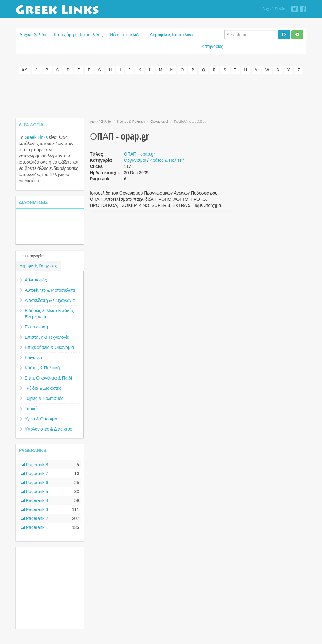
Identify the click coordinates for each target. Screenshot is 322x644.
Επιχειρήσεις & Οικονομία (49, 347)
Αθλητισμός (36, 280)
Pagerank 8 (34, 465)
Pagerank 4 (34, 500)
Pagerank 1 (34, 527)
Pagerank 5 (34, 492)
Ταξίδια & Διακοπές (43, 388)
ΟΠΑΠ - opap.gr (139, 154)
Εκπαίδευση (36, 327)
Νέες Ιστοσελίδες (126, 35)
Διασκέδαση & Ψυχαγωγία (50, 300)
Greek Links (36, 137)
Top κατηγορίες (32, 256)
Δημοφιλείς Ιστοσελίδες (172, 35)
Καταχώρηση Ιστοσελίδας (78, 35)
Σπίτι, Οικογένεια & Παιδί (48, 378)
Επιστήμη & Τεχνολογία (47, 337)
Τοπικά (31, 409)
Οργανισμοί (159, 122)
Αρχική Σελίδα (274, 9)
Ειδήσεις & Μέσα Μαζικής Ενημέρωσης (49, 314)
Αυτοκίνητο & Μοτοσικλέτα (50, 290)
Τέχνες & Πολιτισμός (44, 398)
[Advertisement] (161, 95)
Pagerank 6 (34, 483)
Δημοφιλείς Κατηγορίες (38, 266)
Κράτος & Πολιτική (42, 368)
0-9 (25, 70)
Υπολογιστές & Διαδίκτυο (49, 429)
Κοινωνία (33, 358)
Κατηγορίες (212, 46)
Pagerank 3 (34, 509)
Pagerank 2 (34, 518)
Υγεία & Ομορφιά (41, 419)
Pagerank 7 (34, 474)
